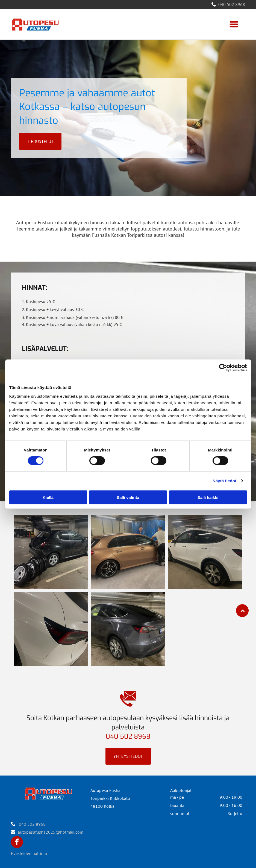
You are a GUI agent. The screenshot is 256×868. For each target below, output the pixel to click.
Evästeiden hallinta (29, 853)
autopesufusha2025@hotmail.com (51, 832)
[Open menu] (234, 24)
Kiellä (48, 497)
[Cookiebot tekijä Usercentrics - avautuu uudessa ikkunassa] (223, 368)
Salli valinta (128, 497)
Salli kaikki (208, 497)
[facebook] (17, 843)
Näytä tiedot (224, 481)
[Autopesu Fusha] (51, 552)
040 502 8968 (232, 4)
